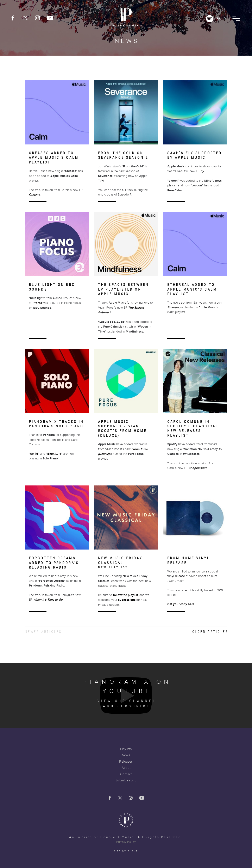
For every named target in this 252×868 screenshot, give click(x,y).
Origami (34, 195)
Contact (126, 774)
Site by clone (126, 851)
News (126, 755)
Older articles (210, 632)
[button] (236, 18)
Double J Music (117, 837)
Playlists (126, 749)
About (126, 768)
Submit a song (126, 780)
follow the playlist (125, 595)
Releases (126, 762)
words (37, 303)
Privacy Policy (126, 842)
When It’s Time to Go (48, 600)
